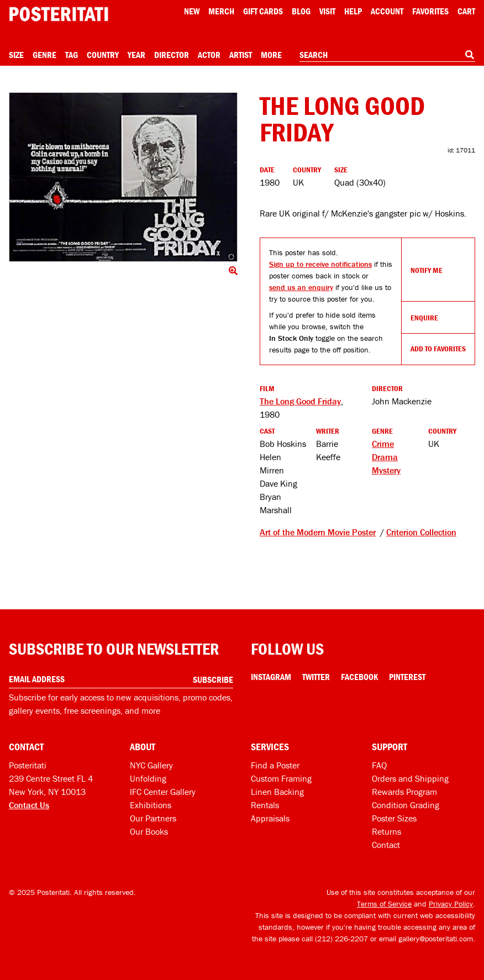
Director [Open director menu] (172, 55)
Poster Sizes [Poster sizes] (394, 818)
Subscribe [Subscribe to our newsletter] (213, 679)
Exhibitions (151, 805)
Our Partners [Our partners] (153, 818)
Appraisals (270, 818)
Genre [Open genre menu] (44, 55)
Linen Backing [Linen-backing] (277, 792)
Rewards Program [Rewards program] (404, 792)
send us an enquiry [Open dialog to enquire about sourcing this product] (301, 287)
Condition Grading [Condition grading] (406, 805)
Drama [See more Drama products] (385, 457)
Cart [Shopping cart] (466, 11)
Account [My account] (387, 11)
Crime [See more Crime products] (383, 444)
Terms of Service (384, 904)
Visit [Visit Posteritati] (327, 11)
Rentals (265, 805)
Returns (386, 831)
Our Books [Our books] (149, 831)
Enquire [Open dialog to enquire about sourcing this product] (424, 318)
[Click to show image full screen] (123, 177)
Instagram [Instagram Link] (271, 677)
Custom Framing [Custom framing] (281, 778)
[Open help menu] (353, 11)
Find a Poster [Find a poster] (275, 765)
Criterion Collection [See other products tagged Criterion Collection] (421, 532)
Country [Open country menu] (103, 55)
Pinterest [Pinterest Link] (407, 677)
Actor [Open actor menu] (209, 55)
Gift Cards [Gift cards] (263, 11)
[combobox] (387, 55)
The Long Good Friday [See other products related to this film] (300, 401)
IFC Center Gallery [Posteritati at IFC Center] (163, 792)
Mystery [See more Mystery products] (386, 470)
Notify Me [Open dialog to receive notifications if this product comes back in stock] (427, 270)
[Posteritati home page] (59, 14)
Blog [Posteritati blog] (301, 11)
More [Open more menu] (271, 55)
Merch (221, 11)
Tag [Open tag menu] (72, 55)
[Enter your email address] (121, 679)
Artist (241, 55)
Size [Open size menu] (16, 55)
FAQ (379, 765)
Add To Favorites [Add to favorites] (438, 349)
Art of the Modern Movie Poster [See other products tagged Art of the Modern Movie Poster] (318, 532)
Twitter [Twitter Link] (316, 677)
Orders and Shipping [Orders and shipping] (410, 778)
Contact (386, 845)
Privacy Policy (451, 904)
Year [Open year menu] (136, 55)
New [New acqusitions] (192, 11)
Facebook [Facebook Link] (359, 677)
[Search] (470, 55)
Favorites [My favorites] (430, 11)
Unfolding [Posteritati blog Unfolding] (148, 778)
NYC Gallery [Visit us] (151, 765)
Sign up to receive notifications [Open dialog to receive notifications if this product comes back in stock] (320, 264)
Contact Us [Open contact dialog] (29, 805)
